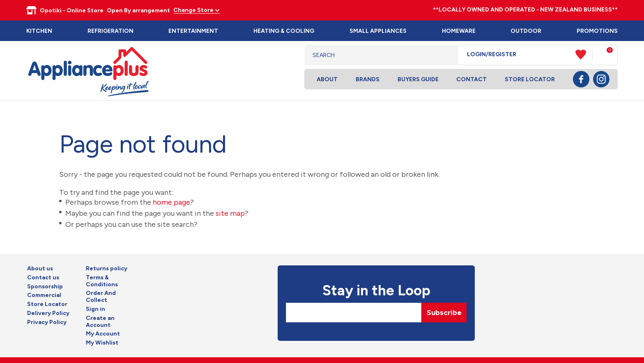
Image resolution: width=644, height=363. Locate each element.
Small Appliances (378, 31)
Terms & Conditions (102, 281)
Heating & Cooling (284, 31)
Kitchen (39, 31)
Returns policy (107, 269)
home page (171, 202)
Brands (368, 79)
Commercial (44, 295)
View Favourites (584, 55)
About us (40, 269)
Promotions (597, 31)
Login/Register (492, 55)
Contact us (43, 278)
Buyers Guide (418, 79)
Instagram (601, 79)
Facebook (581, 79)
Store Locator (530, 79)
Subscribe (444, 313)
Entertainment (193, 31)
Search (445, 55)
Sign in (95, 309)
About (327, 79)
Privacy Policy (47, 322)
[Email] (354, 313)
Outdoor (526, 31)
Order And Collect (101, 297)
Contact (471, 79)
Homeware (459, 31)
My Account (103, 334)
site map (230, 213)
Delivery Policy (48, 313)
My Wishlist (102, 343)
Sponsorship (45, 287)
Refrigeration (110, 31)
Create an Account (100, 322)
